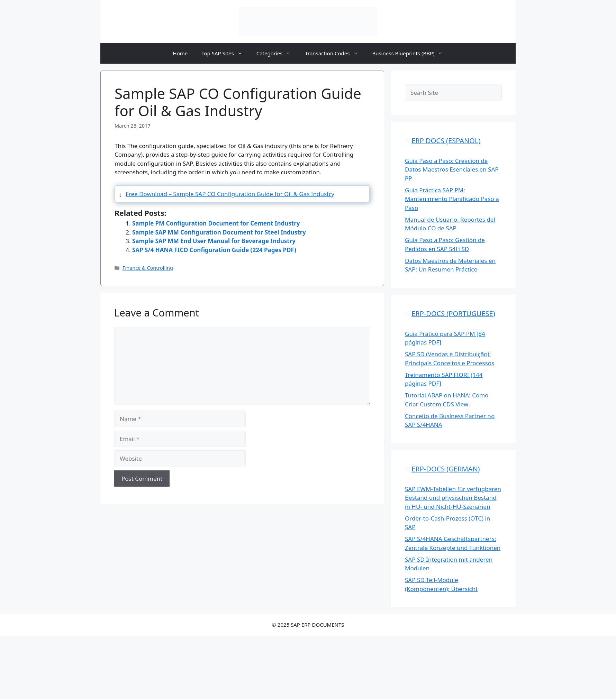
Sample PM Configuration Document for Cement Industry (216, 223)
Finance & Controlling (148, 268)
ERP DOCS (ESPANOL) (446, 141)
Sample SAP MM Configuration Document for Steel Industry (219, 232)
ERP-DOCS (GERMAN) (446, 469)
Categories (277, 53)
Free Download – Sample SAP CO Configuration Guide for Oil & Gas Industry (230, 194)
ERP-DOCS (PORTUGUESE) (453, 314)
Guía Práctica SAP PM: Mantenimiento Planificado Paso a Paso (452, 199)
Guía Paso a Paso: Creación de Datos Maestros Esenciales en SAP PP (452, 169)
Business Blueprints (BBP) (411, 53)
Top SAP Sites (225, 53)
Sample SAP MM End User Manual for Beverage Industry (214, 241)
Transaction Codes (335, 53)
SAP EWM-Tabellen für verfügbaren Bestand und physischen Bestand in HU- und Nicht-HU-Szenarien (453, 498)
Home (180, 53)
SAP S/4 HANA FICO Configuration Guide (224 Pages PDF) (214, 250)
